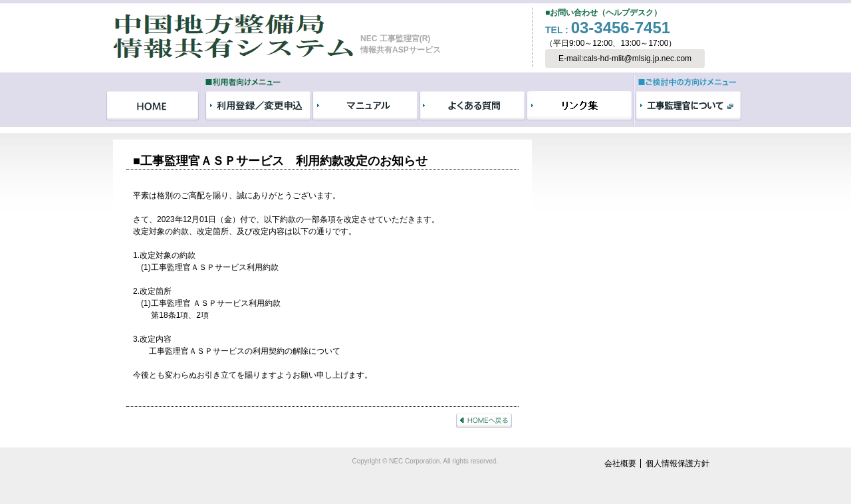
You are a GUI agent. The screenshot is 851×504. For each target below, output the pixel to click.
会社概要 (620, 463)
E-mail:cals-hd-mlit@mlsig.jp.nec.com (625, 59)
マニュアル (365, 106)
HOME (153, 106)
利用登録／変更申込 (258, 106)
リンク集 (579, 106)
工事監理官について (688, 106)
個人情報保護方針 (677, 463)
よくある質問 (472, 106)
